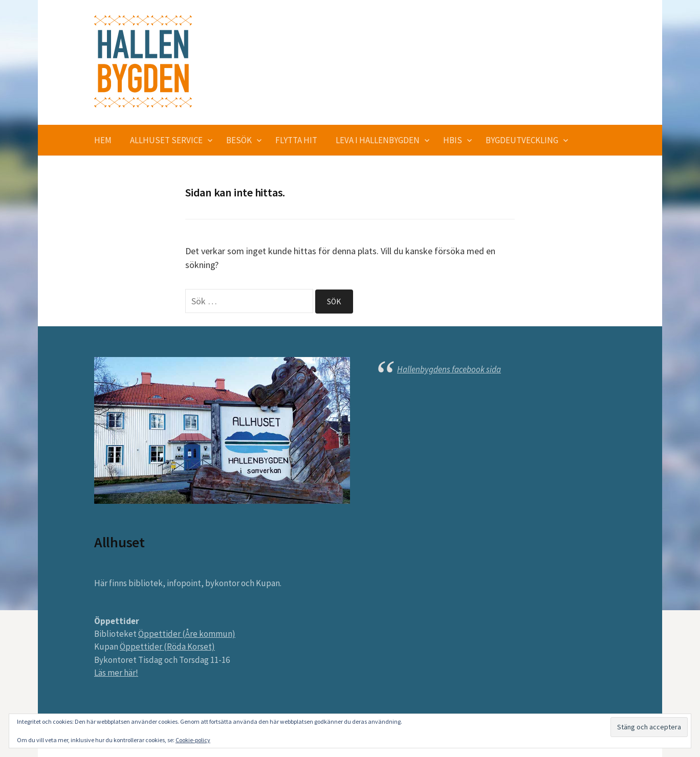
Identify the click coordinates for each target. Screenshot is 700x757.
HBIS (453, 140)
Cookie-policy (193, 740)
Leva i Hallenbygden (378, 140)
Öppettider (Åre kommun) (187, 634)
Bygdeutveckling (522, 140)
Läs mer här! (116, 673)
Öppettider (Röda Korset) (167, 647)
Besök (239, 140)
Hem (103, 140)
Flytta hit (296, 140)
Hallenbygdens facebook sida (449, 369)
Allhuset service (166, 140)
